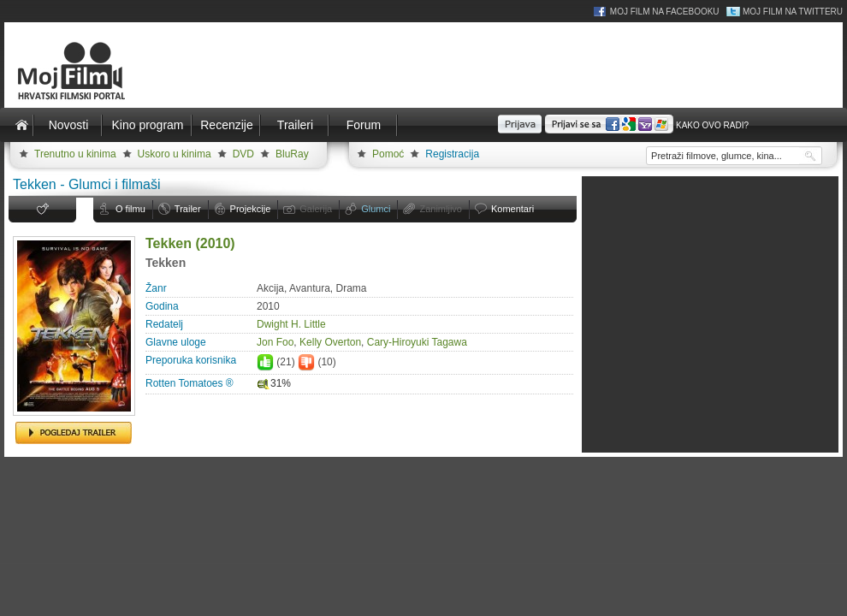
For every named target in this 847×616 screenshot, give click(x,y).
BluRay (292, 154)
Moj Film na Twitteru (793, 12)
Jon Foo (275, 342)
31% (274, 383)
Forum (364, 125)
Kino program (147, 125)
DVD (243, 154)
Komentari (512, 209)
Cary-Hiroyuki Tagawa (417, 342)
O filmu (130, 209)
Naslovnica (21, 125)
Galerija (316, 209)
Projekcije (251, 209)
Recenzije (226, 125)
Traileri (295, 125)
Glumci (376, 209)
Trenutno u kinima (75, 154)
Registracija (452, 154)
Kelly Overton (330, 342)
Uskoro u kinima (175, 154)
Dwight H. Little (291, 324)
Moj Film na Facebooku (665, 12)
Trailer (188, 209)
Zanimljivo (441, 209)
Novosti (69, 125)
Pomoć (388, 154)
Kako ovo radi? (712, 125)
